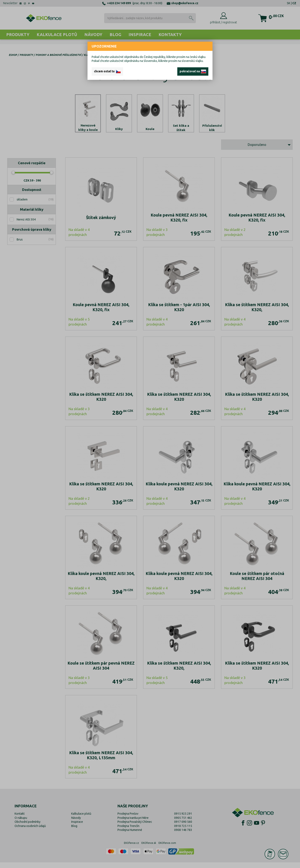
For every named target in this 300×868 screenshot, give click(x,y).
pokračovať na (193, 71)
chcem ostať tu (107, 71)
